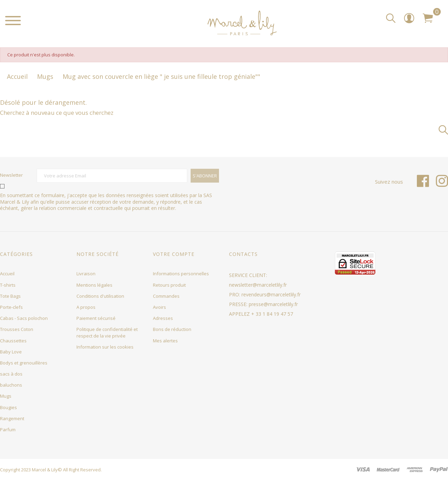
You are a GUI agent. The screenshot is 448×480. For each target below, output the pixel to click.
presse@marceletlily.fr (273, 304)
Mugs (6, 396)
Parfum (8, 430)
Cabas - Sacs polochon (24, 318)
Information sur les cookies (105, 347)
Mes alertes (165, 341)
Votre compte (174, 254)
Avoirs (159, 307)
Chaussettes (13, 341)
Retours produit (169, 285)
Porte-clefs (11, 307)
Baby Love (11, 352)
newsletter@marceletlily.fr (258, 285)
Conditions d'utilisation (100, 296)
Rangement (12, 418)
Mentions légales (94, 285)
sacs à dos (11, 374)
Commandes (166, 296)
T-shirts (8, 285)
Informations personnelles (181, 274)
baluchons (11, 385)
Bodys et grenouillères (24, 363)
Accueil (7, 274)
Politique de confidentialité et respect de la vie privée (107, 332)
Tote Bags (10, 296)
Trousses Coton (17, 329)
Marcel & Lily (45, 470)
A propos (86, 307)
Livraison (86, 274)
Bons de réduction (172, 329)
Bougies (8, 407)
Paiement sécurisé (96, 318)
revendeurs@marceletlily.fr (271, 294)
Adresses (163, 318)
